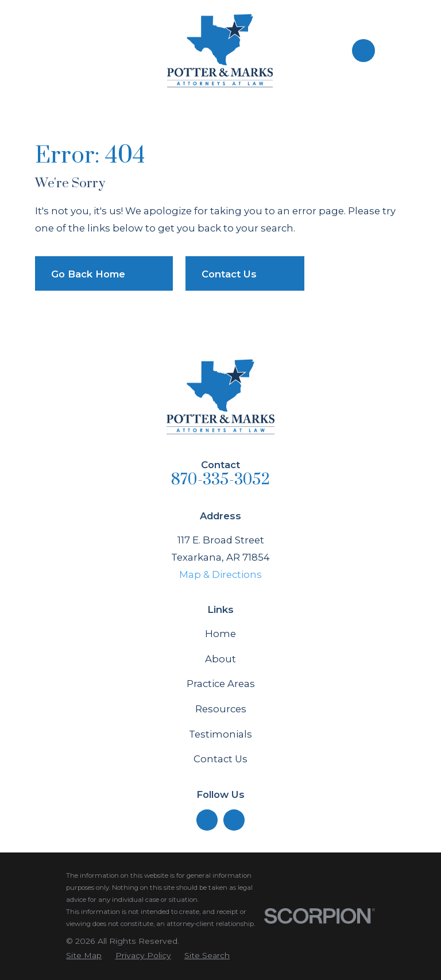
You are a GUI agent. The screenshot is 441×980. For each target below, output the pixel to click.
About (220, 659)
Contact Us (220, 759)
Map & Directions (220, 574)
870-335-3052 (220, 480)
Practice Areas (221, 684)
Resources (221, 709)
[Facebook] (234, 820)
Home (220, 634)
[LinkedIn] (207, 820)
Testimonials (220, 734)
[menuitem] (84, 956)
